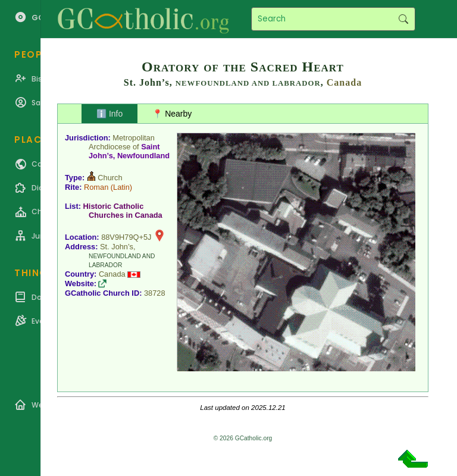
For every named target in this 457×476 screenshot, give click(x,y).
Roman (96, 187)
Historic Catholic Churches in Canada (123, 211)
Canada (344, 82)
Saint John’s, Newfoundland (129, 151)
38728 (155, 293)
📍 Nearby (172, 114)
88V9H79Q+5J (126, 237)
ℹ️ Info (109, 114)
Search (403, 19)
